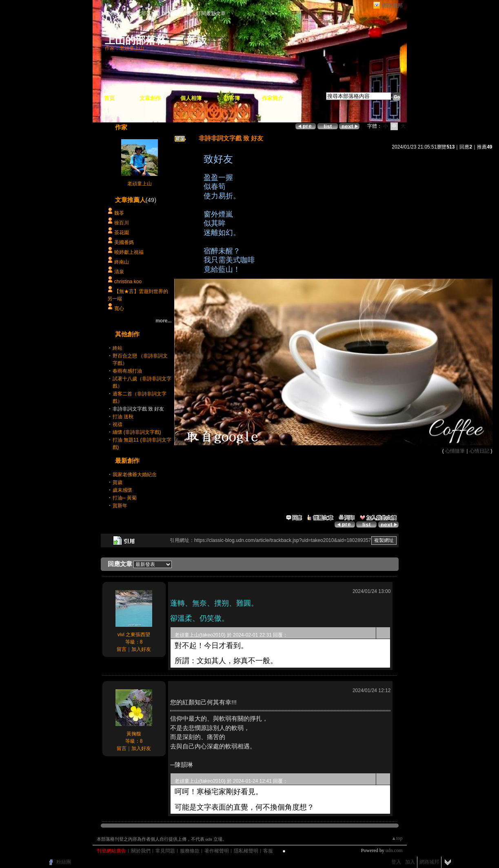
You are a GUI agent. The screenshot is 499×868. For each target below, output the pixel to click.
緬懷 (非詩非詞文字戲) (137, 432)
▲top (397, 838)
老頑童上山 (140, 184)
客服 (268, 851)
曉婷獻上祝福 (129, 252)
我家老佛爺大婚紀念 (135, 475)
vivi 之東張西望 (134, 635)
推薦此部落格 (141, 13)
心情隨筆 (455, 451)
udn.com (394, 850)
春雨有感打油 (127, 371)
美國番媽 (124, 242)
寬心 (119, 309)
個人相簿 (191, 98)
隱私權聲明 (246, 851)
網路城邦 (392, 6)
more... (163, 321)
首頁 (109, 98)
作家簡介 (273, 98)
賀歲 (118, 482)
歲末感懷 (122, 490)
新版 (197, 40)
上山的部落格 (135, 40)
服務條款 (190, 851)
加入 (410, 862)
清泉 (119, 272)
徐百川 (122, 223)
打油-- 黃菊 (125, 498)
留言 (122, 649)
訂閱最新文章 (211, 13)
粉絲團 (64, 862)
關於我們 (141, 851)
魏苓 (119, 213)
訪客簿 (232, 98)
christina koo (128, 282)
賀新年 (120, 506)
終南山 (122, 262)
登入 (396, 862)
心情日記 (479, 451)
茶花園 (122, 233)
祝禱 (118, 424)
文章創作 (150, 98)
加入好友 (111, 13)
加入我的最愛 (177, 13)
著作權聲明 (217, 851)
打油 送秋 (123, 417)
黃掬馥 (134, 734)
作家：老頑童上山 (124, 48)
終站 (118, 348)
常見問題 (165, 851)
